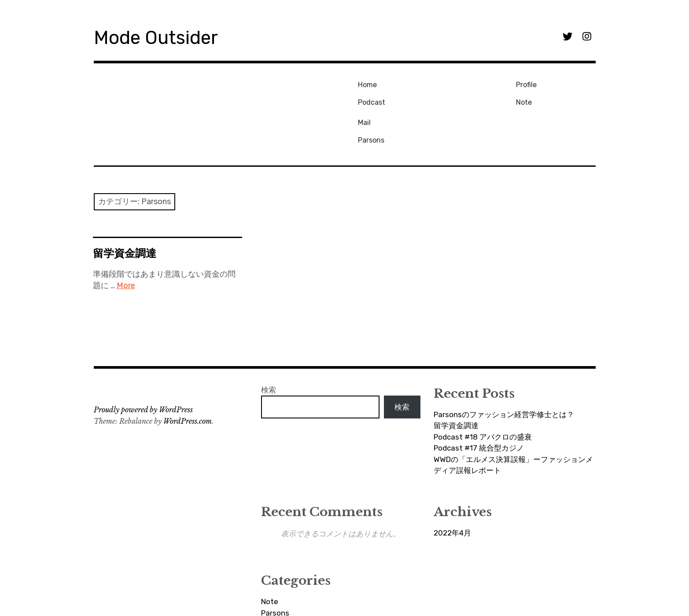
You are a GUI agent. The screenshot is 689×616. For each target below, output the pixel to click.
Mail (523, 83)
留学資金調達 (125, 213)
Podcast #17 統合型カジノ (479, 407)
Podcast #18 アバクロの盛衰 (483, 396)
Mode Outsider (165, 37)
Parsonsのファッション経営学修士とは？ (504, 374)
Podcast (369, 98)
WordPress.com (188, 381)
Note (444, 98)
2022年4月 (452, 492)
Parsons (530, 98)
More (126, 245)
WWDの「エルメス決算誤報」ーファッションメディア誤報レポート (513, 425)
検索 (269, 349)
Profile (446, 83)
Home (365, 83)
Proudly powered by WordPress (143, 369)
